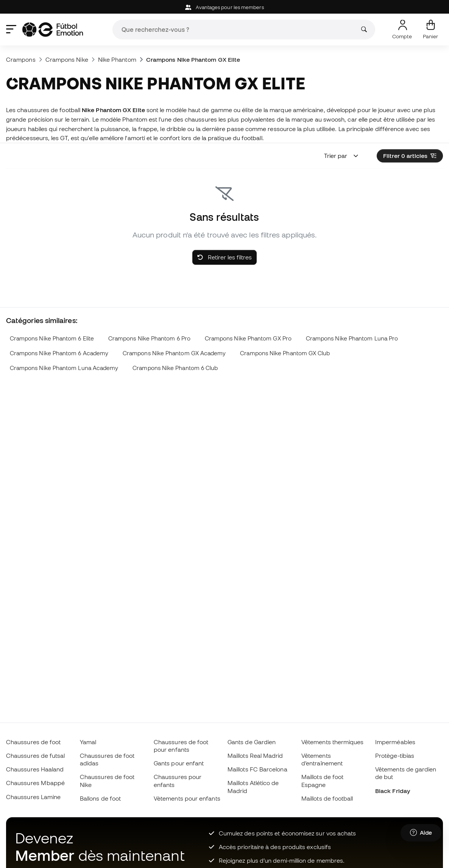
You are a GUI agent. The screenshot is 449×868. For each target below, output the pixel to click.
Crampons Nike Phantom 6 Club (175, 368)
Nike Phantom (117, 59)
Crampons (21, 59)
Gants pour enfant (179, 763)
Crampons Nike (67, 59)
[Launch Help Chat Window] (421, 833)
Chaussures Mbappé (35, 783)
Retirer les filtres (224, 257)
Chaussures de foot (33, 742)
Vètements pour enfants (187, 798)
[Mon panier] (430, 30)
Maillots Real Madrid (255, 756)
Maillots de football (327, 798)
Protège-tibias (395, 756)
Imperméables (395, 742)
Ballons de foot (100, 798)
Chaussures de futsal (36, 756)
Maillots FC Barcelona (257, 769)
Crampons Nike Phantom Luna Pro (352, 338)
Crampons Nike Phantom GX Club (285, 353)
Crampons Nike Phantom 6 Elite (52, 338)
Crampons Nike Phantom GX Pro (248, 338)
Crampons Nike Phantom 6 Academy (59, 353)
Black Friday (393, 791)
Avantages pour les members (224, 7)
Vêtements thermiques (333, 742)
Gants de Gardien (252, 742)
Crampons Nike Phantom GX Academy (174, 353)
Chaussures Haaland (35, 769)
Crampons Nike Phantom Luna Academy (64, 368)
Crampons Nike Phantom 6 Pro (149, 338)
